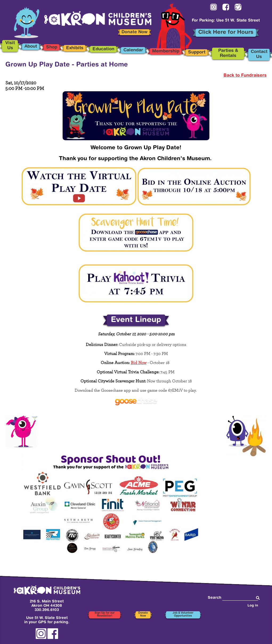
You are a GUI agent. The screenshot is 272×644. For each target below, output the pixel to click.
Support (197, 52)
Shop (52, 47)
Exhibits (75, 48)
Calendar (133, 50)
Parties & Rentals (228, 53)
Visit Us (10, 46)
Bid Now (139, 363)
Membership (165, 51)
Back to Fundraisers (245, 76)
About (31, 47)
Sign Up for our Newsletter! (105, 614)
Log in (253, 606)
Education (103, 49)
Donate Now (134, 32)
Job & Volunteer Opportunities (183, 614)
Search (215, 598)
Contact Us (259, 54)
